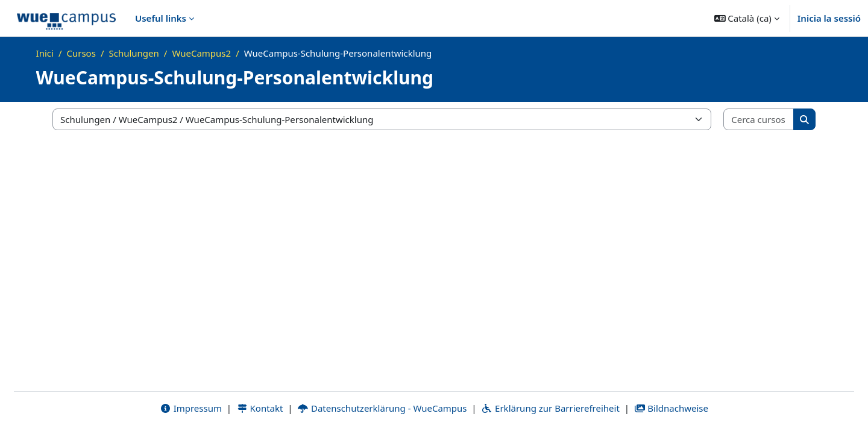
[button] (747, 18)
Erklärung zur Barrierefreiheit (550, 408)
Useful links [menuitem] (161, 18)
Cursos (81, 53)
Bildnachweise (671, 408)
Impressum (191, 408)
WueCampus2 (201, 53)
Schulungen (134, 53)
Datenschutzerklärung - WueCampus (382, 408)
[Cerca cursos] (759, 120)
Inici (45, 53)
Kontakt (260, 408)
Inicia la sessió (829, 18)
